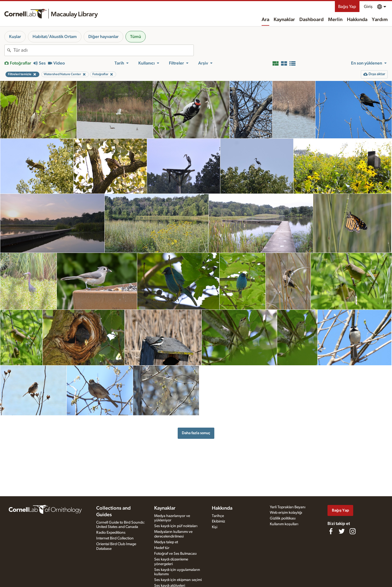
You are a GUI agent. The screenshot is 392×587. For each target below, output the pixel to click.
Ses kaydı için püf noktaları (176, 526)
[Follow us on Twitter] (342, 531)
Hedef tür (162, 548)
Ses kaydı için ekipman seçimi (178, 580)
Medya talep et (166, 542)
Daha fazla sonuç (196, 433)
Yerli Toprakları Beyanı (288, 507)
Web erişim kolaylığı (286, 513)
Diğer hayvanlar (103, 37)
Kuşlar (15, 37)
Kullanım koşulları (284, 524)
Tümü (136, 37)
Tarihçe (218, 516)
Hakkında (357, 20)
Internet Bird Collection (115, 538)
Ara (265, 20)
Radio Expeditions (111, 533)
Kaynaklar (284, 20)
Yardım (380, 20)
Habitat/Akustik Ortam (55, 37)
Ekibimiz (218, 521)
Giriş (368, 7)
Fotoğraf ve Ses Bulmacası (175, 554)
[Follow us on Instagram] (353, 531)
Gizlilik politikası (283, 518)
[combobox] (103, 50)
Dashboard (311, 20)
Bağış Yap (347, 7)
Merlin (335, 20)
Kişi (215, 527)
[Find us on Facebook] (331, 531)
